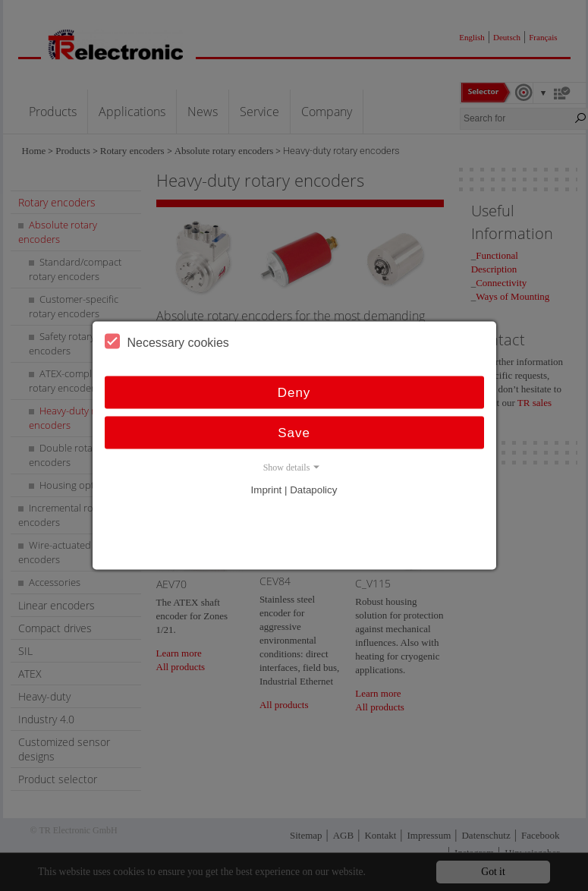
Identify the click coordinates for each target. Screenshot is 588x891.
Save (294, 433)
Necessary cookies (167, 342)
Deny (294, 393)
